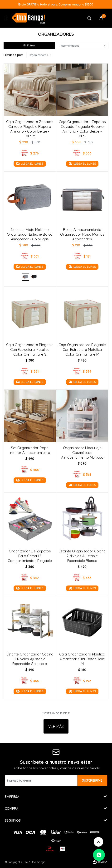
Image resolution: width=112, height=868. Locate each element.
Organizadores (38, 55)
